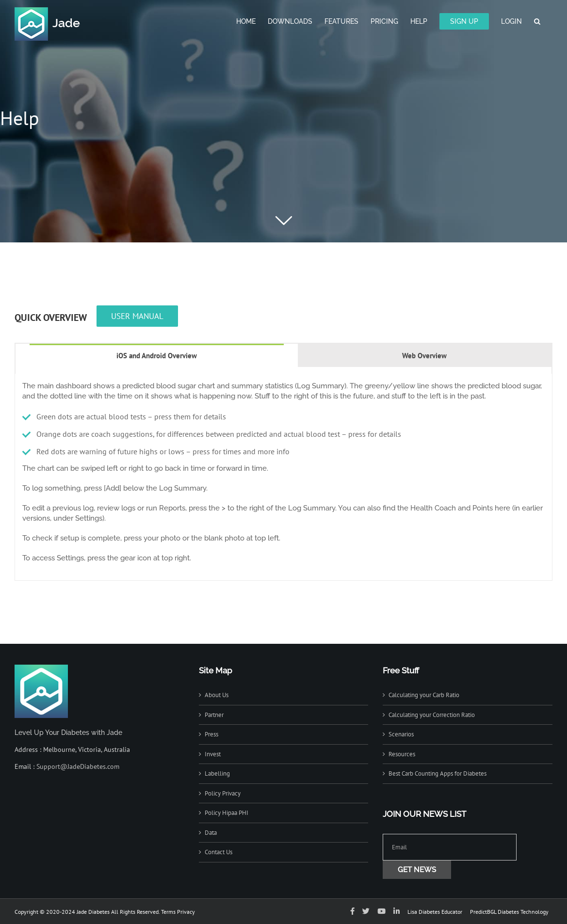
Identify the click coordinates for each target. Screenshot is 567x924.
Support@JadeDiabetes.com (78, 766)
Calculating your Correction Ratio (432, 715)
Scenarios (401, 734)
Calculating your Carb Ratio (424, 695)
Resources (402, 754)
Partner (214, 715)
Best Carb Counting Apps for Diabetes (437, 773)
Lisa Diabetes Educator (435, 912)
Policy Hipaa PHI (227, 813)
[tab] (157, 355)
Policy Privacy (223, 793)
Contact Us (219, 852)
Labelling (217, 773)
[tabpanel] (283, 477)
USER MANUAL (137, 316)
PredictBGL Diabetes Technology (509, 912)
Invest (213, 754)
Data (211, 833)
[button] (537, 20)
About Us (217, 695)
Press (211, 734)
